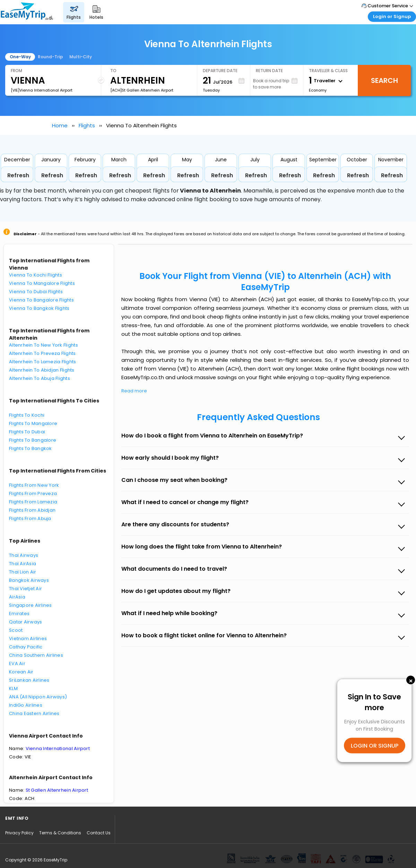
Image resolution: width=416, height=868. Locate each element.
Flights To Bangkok (31, 448)
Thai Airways (24, 555)
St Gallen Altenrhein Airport (57, 790)
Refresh (18, 175)
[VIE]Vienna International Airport (42, 90)
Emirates (19, 614)
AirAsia (17, 597)
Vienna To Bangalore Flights (41, 300)
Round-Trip (50, 57)
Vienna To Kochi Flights (36, 275)
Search (384, 80)
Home (60, 125)
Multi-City (81, 57)
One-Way (20, 57)
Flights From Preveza (33, 493)
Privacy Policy (19, 833)
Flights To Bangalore (33, 440)
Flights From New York (34, 485)
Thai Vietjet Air (25, 589)
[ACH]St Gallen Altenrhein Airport (142, 90)
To (113, 71)
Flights (87, 125)
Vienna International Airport (58, 748)
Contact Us (99, 833)
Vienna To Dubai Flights (36, 292)
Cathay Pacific (26, 647)
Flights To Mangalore (33, 423)
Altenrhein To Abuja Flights (40, 378)
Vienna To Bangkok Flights (39, 308)
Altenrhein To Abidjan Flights (42, 370)
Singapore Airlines (31, 605)
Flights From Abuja (30, 518)
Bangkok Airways (29, 580)
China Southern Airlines (36, 655)
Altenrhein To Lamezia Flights (43, 362)
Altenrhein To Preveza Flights (42, 353)
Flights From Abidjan (32, 510)
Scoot (16, 630)
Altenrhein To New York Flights (44, 345)
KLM (13, 688)
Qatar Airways (25, 622)
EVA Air (17, 663)
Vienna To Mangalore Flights (42, 283)
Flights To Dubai (27, 432)
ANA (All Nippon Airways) (38, 697)
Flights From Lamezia (33, 502)
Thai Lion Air (23, 572)
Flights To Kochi (27, 415)
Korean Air (21, 672)
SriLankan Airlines (29, 680)
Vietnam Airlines (28, 639)
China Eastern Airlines (34, 713)
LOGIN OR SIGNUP (375, 745)
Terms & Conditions (60, 833)
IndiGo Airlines (26, 705)
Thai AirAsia (23, 564)
